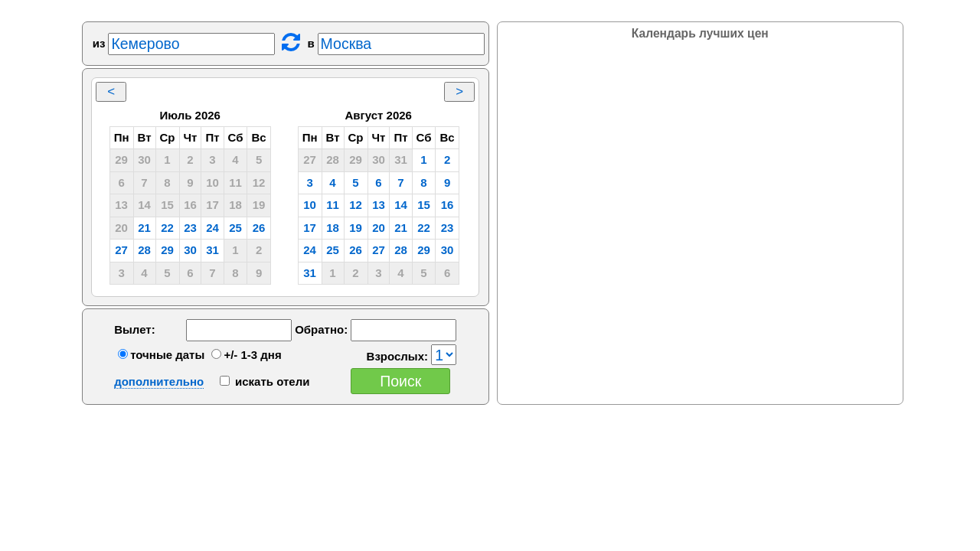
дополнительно (159, 381)
